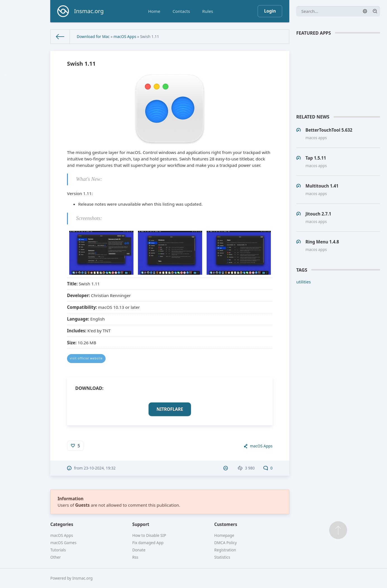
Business (14, 48)
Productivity (17, 120)
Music (11, 84)
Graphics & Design (24, 72)
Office (11, 96)
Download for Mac (93, 36)
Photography (19, 108)
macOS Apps (15, 35)
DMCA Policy (225, 543)
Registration (225, 550)
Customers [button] (226, 524)
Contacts (181, 11)
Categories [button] (62, 524)
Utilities (13, 144)
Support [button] (141, 524)
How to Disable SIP (149, 535)
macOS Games (17, 169)
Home (154, 11)
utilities (304, 282)
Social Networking (24, 132)
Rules (208, 11)
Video (11, 157)
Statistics (222, 557)
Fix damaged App (148, 543)
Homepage (224, 535)
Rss (135, 557)
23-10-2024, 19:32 (100, 468)
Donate (139, 550)
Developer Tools (21, 60)
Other (56, 557)
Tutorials (58, 550)
